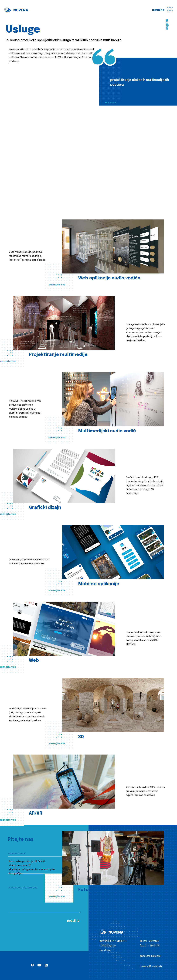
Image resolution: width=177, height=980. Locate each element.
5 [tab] (114, 103)
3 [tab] (110, 103)
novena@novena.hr (151, 966)
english (167, 24)
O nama (104, 866)
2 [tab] (108, 103)
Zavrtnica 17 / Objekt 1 (113, 941)
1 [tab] (106, 103)
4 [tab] (112, 103)
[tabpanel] (138, 82)
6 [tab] (116, 103)
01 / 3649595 (151, 941)
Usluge (104, 860)
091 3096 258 (153, 956)
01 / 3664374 (152, 946)
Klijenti (104, 872)
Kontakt (105, 877)
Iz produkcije (108, 854)
